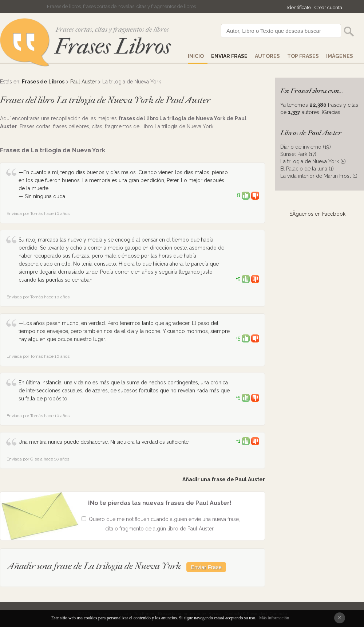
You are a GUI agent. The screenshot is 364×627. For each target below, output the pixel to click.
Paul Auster (83, 82)
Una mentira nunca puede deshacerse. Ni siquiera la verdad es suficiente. (104, 442)
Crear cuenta (328, 7)
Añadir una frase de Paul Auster (224, 479)
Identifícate (299, 7)
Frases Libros (112, 46)
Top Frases (303, 56)
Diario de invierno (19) (306, 147)
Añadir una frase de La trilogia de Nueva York (95, 566)
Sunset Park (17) (298, 154)
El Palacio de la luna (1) (307, 169)
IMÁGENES (340, 56)
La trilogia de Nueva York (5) (313, 161)
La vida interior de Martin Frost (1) (319, 176)
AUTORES (267, 56)
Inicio (196, 56)
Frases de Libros (43, 82)
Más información (274, 618)
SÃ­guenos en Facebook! (318, 214)
